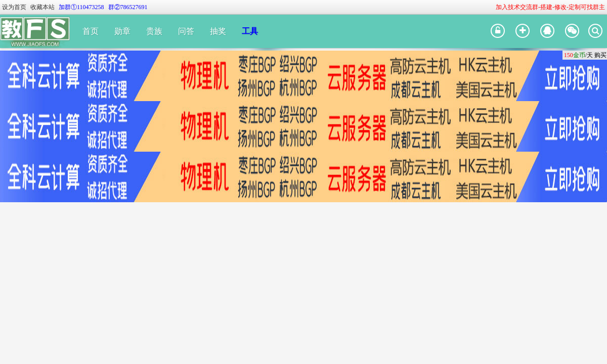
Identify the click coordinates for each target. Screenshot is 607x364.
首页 (91, 31)
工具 (250, 31)
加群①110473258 (81, 7)
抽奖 (218, 31)
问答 (186, 31)
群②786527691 (128, 7)
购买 (600, 55)
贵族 (154, 31)
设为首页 (14, 7)
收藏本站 (42, 7)
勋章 (122, 31)
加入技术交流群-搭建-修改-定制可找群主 (550, 7)
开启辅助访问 (491, 7)
